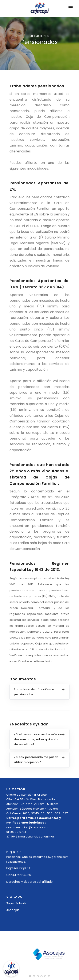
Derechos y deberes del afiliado (29, 882)
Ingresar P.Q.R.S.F (18, 868)
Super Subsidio (17, 903)
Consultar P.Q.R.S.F (20, 875)
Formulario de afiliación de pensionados (34, 692)
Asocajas (13, 910)
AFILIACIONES (39, 36)
